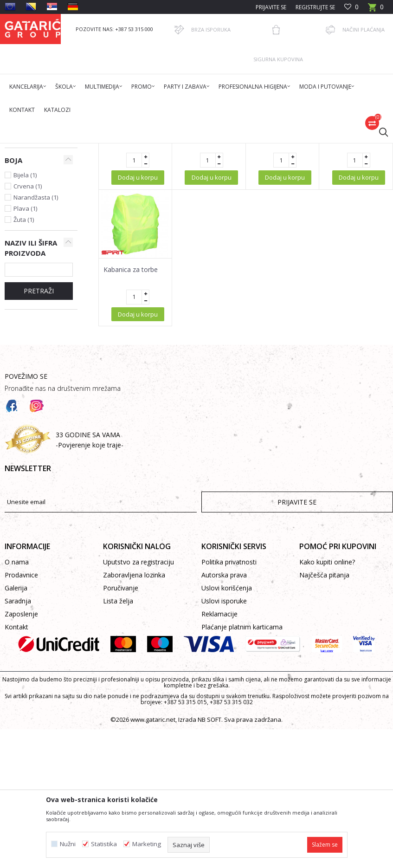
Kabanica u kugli (128, 277)
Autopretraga (273, 182)
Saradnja (18, 744)
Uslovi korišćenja (227, 731)
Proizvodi (96, 149)
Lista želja (118, 744)
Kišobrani (25, 212)
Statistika (104, 844)
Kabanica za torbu (351, 277)
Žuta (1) (24, 363)
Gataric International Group (41, 149)
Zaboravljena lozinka (134, 718)
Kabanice (22, 223)
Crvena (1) (28, 330)
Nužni (68, 844)
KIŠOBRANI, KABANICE (169, 149)
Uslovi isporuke (224, 744)
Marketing (147, 844)
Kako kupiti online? (327, 705)
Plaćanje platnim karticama (242, 770)
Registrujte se (315, 7)
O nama (17, 705)
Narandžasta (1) (36, 341)
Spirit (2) (25, 280)
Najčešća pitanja (324, 718)
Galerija (16, 731)
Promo (124, 149)
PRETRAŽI (39, 434)
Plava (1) (25, 352)
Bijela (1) (25, 318)
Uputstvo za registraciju (139, 705)
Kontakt (16, 770)
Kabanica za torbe (131, 413)
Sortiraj (316, 182)
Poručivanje (121, 731)
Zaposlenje (21, 757)
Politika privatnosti (229, 705)
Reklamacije (219, 757)
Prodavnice (21, 718)
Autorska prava (224, 718)
